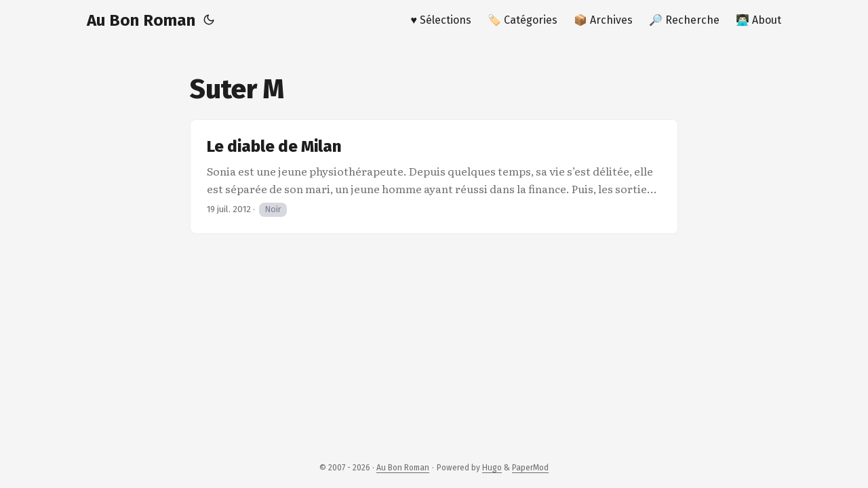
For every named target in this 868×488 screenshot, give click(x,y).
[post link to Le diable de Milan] (434, 177)
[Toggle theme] (209, 20)
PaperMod (530, 468)
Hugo (492, 468)
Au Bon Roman (141, 20)
